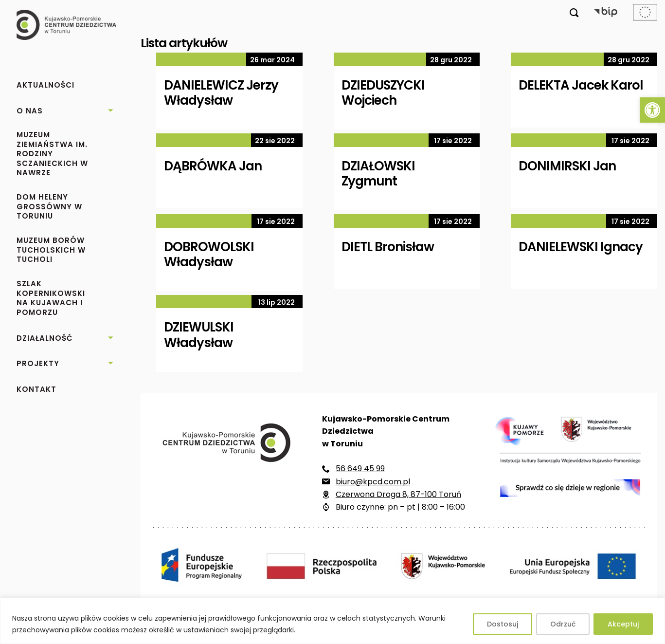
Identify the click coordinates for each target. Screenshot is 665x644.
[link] (652, 110)
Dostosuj (503, 624)
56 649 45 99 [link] (360, 469)
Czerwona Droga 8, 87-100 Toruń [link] (398, 494)
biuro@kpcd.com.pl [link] (373, 482)
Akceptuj (623, 624)
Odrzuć (563, 624)
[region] (332, 621)
